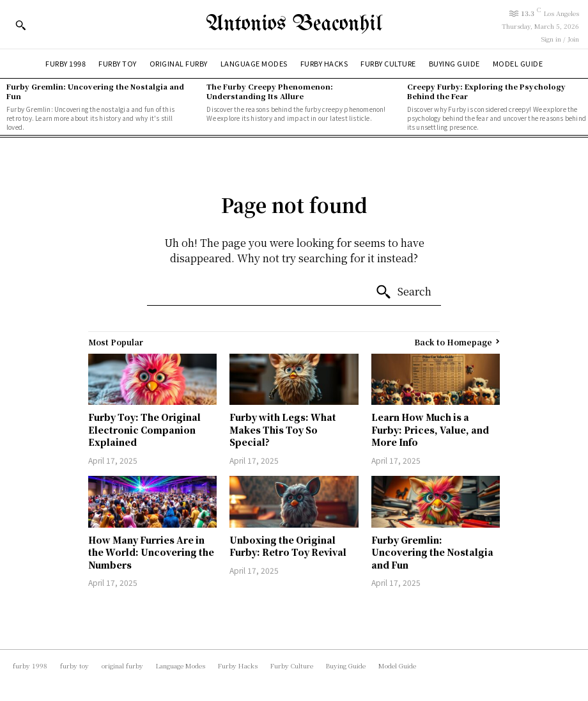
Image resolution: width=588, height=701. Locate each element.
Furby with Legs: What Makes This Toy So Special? (283, 429)
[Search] (403, 292)
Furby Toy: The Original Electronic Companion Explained (144, 429)
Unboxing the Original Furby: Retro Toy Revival (288, 546)
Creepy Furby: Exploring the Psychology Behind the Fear (486, 91)
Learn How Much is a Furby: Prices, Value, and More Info (430, 429)
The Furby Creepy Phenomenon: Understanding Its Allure (270, 91)
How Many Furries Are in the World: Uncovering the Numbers (151, 552)
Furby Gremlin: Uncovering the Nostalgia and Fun (95, 91)
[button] (20, 25)
